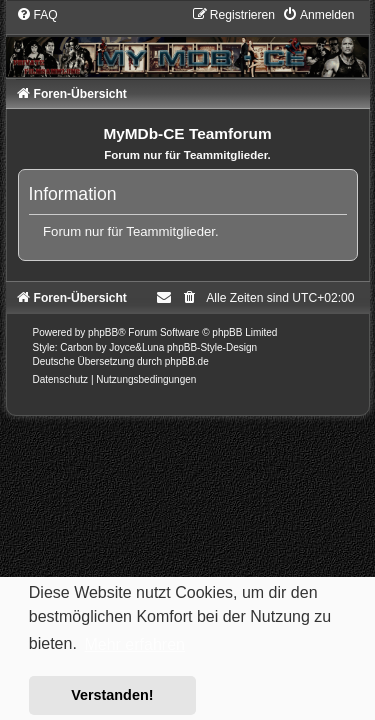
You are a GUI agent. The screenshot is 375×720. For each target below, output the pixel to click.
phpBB (103, 332)
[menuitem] (37, 15)
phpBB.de (187, 361)
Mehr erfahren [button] (134, 644)
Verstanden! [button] (112, 695)
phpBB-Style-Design (212, 347)
